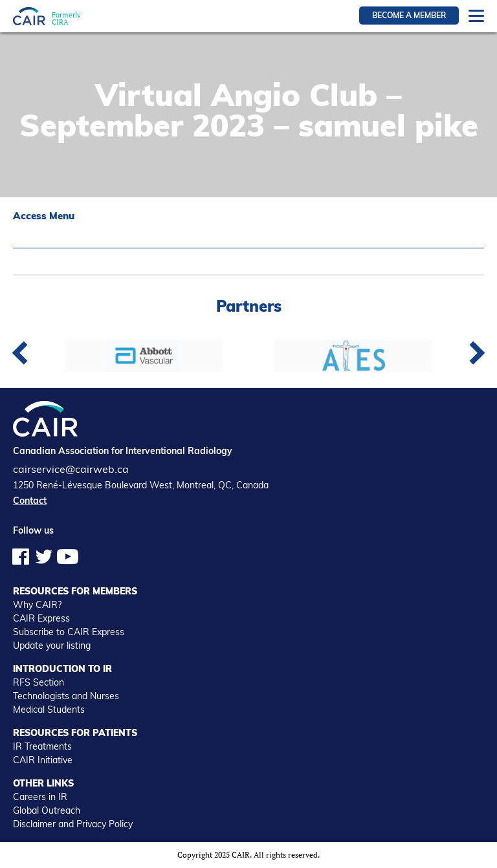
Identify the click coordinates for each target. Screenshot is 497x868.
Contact (30, 501)
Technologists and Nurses (66, 696)
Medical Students (49, 710)
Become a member (409, 15)
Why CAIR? (37, 605)
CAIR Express (41, 618)
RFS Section (39, 682)
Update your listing (52, 646)
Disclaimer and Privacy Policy (73, 824)
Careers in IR (40, 797)
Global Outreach (47, 810)
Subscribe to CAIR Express (69, 632)
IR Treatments (42, 746)
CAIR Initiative (43, 760)
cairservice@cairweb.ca (71, 469)
